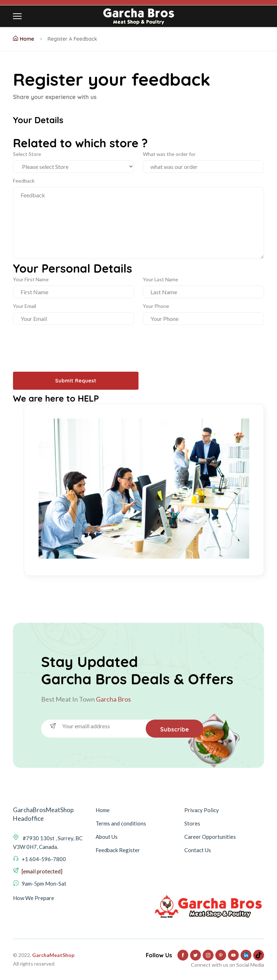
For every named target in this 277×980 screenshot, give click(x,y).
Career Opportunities (210, 837)
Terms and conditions (121, 823)
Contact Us (198, 850)
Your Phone (156, 306)
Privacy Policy (202, 810)
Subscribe (175, 729)
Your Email (25, 306)
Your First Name (31, 279)
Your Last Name (161, 279)
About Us (107, 837)
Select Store (27, 154)
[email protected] (42, 871)
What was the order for (169, 154)
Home (24, 39)
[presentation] (68, 343)
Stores (192, 823)
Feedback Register (118, 850)
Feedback (24, 181)
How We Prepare (34, 898)
